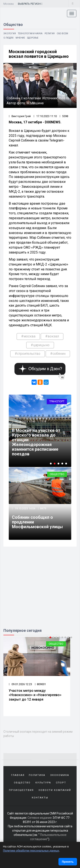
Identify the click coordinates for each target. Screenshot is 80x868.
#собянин (58, 354)
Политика (37, 775)
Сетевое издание (40, 818)
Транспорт (57, 401)
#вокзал (52, 336)
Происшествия (21, 790)
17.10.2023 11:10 (45, 116)
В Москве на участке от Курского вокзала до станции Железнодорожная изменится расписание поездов (36, 442)
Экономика (60, 775)
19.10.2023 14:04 (25, 508)
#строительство (28, 354)
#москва (28, 336)
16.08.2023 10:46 (25, 421)
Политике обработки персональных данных (31, 851)
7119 (43, 421)
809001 (40, 684)
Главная (18, 775)
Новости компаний (55, 790)
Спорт (61, 783)
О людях (8, 38)
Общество (57, 474)
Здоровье (33, 38)
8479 (43, 508)
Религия (50, 34)
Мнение (20, 38)
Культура (43, 783)
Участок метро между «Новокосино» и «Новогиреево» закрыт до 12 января (35, 695)
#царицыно (40, 345)
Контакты (40, 798)
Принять (68, 862)
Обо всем (62, 34)
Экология (10, 34)
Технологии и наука (30, 34)
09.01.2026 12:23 (20, 684)
